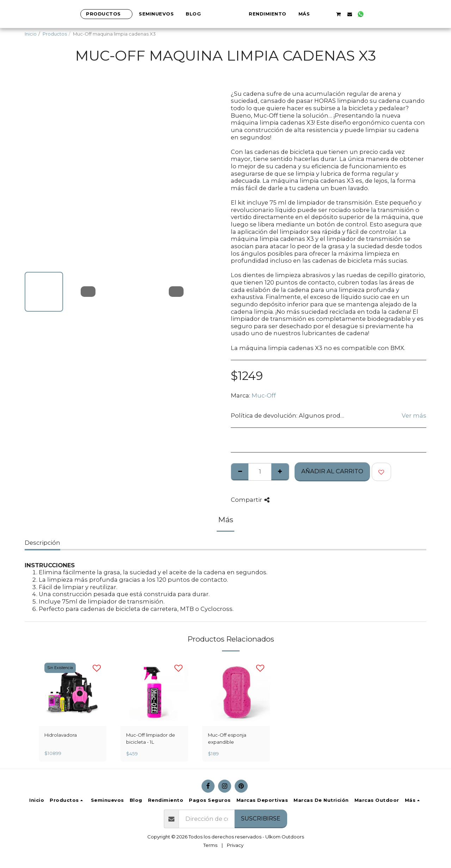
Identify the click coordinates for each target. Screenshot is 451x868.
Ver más (414, 416)
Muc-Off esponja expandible (227, 738)
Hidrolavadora (61, 735)
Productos (55, 34)
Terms (210, 845)
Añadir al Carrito (332, 471)
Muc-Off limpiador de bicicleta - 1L (151, 738)
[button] (362, 14)
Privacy (235, 845)
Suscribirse (261, 818)
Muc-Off (264, 395)
